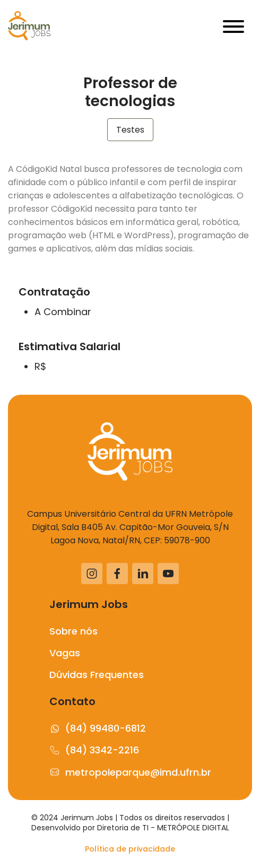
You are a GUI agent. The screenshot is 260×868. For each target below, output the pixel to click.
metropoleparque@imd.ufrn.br (130, 772)
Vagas (65, 653)
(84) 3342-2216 (94, 750)
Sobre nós (73, 631)
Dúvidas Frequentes (97, 675)
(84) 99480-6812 (98, 728)
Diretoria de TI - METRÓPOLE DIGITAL (163, 828)
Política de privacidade (130, 849)
